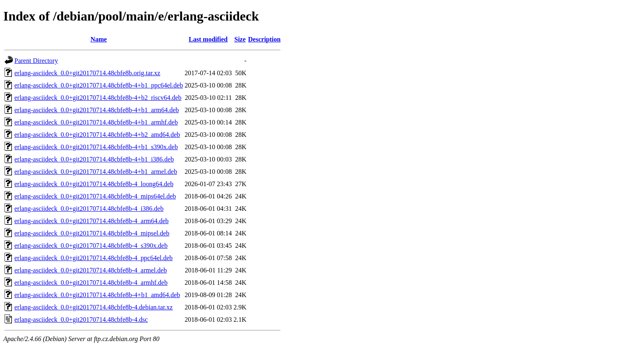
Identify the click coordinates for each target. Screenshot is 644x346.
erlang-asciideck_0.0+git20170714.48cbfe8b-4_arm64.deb (92, 221)
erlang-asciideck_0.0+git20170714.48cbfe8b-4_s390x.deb (91, 246)
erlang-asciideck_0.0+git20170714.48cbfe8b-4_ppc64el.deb (93, 258)
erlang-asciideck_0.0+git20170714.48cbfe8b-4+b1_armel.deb (96, 172)
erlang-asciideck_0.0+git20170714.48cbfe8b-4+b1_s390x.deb (96, 147)
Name (99, 39)
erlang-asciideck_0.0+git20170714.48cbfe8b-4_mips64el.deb (95, 196)
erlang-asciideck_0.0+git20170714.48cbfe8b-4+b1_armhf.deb (96, 122)
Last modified (208, 39)
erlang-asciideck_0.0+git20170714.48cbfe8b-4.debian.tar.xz (93, 307)
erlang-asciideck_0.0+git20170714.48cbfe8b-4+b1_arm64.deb (97, 110)
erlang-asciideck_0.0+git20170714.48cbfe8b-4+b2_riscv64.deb (98, 98)
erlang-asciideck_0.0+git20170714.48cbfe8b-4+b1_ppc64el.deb (99, 85)
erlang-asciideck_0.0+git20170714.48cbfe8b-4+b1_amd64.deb (97, 295)
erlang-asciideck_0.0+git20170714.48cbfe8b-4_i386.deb (89, 209)
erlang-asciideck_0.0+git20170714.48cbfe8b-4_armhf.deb (91, 283)
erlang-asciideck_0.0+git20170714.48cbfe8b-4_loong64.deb (94, 184)
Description (264, 39)
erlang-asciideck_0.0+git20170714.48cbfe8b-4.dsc (81, 319)
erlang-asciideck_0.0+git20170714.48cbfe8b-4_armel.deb (91, 270)
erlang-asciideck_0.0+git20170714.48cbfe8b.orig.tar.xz (87, 73)
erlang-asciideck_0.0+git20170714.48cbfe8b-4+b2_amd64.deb (97, 135)
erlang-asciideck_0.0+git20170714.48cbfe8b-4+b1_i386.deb (94, 159)
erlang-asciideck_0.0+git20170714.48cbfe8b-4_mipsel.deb (92, 233)
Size (240, 39)
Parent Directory (36, 61)
